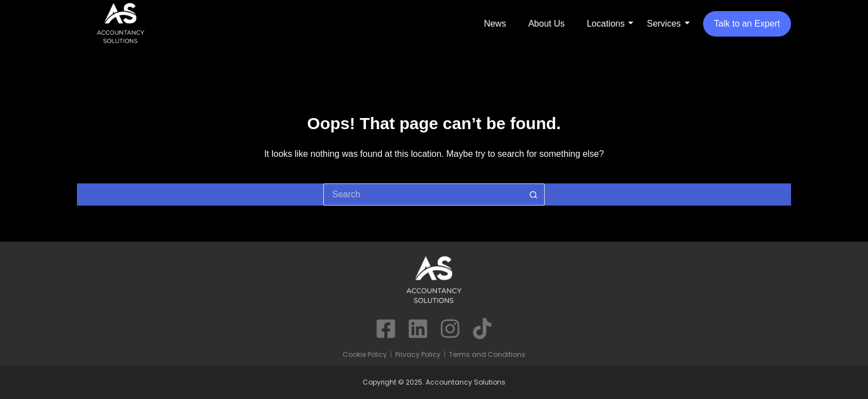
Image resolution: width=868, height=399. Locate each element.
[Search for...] (423, 195)
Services (663, 24)
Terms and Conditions (487, 354)
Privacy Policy (418, 354)
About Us (546, 24)
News (495, 24)
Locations (606, 24)
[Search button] (534, 195)
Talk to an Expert (747, 24)
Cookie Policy (365, 354)
